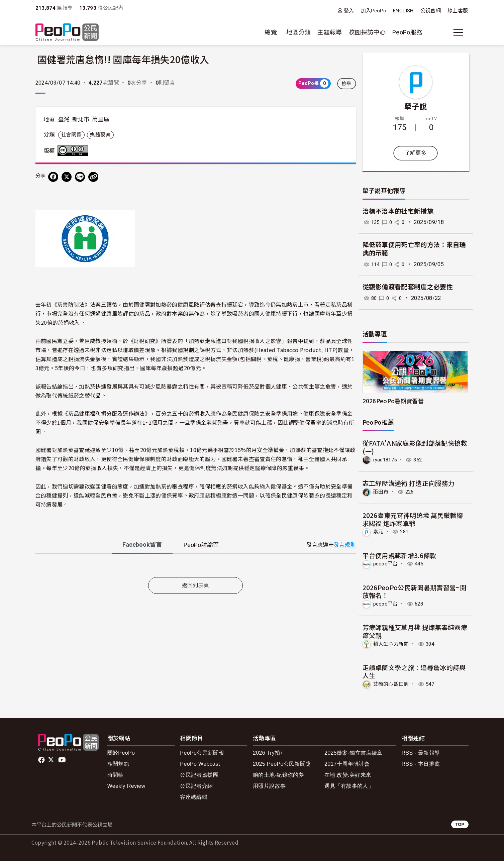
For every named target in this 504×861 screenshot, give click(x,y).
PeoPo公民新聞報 (202, 751)
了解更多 (416, 153)
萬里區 (101, 119)
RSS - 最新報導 (421, 751)
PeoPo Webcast (200, 763)
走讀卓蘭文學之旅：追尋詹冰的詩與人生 (414, 670)
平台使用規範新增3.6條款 (400, 555)
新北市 (81, 119)
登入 (349, 11)
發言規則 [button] (345, 545)
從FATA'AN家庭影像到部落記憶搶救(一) (415, 447)
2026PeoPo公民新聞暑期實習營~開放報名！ (415, 591)
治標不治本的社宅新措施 (398, 211)
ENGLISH (403, 11)
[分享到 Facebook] (53, 177)
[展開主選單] (458, 32)
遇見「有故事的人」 (349, 785)
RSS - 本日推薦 (421, 763)
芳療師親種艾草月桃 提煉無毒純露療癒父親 (415, 630)
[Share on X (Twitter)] (67, 177)
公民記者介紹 (196, 785)
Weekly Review (126, 785)
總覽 (271, 32)
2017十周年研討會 (347, 763)
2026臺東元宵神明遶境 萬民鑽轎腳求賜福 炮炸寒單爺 (413, 519)
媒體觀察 (100, 135)
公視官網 (431, 11)
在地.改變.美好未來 (348, 774)
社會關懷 (71, 135)
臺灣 (64, 119)
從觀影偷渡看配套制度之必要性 (408, 287)
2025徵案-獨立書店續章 (354, 751)
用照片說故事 (269, 785)
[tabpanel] (196, 567)
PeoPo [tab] (201, 545)
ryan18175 (386, 460)
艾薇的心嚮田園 (392, 683)
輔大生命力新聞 (392, 643)
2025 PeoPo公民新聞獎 (282, 763)
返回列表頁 (196, 585)
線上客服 (458, 11)
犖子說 (416, 106)
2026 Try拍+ (268, 751)
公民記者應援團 (199, 774)
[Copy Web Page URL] (93, 177)
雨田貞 (381, 491)
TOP (460, 823)
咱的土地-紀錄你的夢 (278, 774)
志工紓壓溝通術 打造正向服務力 (409, 483)
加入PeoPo (374, 11)
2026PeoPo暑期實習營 (393, 401)
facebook (42, 759)
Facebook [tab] (142, 545)
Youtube (63, 759)
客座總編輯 (194, 796)
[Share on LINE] (80, 177)
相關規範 (118, 763)
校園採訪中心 (367, 32)
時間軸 (116, 774)
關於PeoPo (121, 751)
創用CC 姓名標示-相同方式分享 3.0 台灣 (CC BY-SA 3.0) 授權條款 (74, 150)
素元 (379, 531)
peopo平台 (387, 563)
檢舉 (347, 84)
